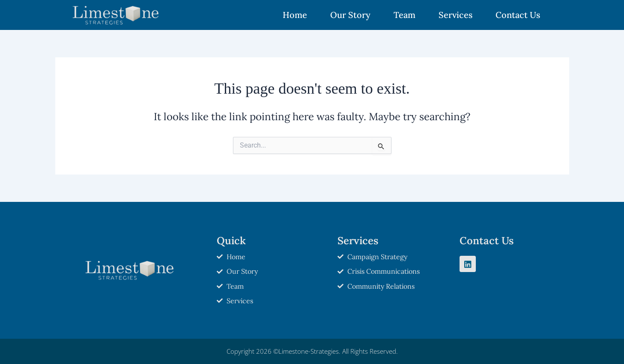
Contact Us (518, 15)
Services (455, 15)
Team (405, 15)
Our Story (350, 15)
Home (295, 15)
